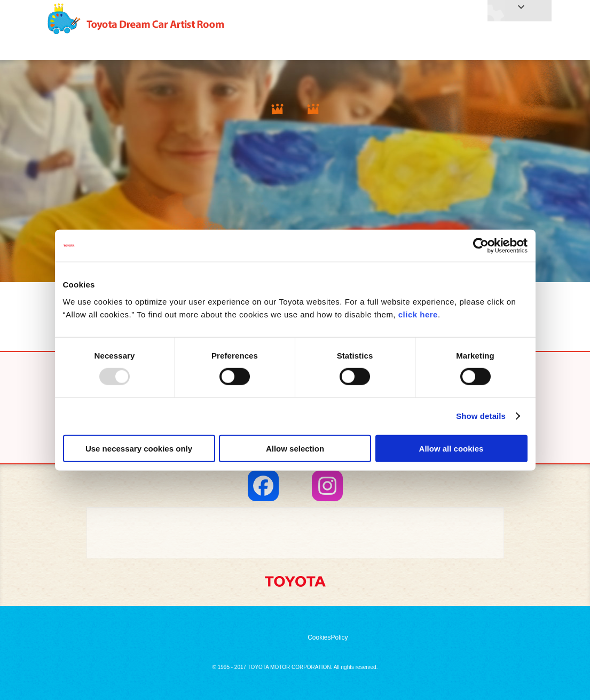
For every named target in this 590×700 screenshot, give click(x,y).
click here (418, 314)
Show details (481, 416)
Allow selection (295, 448)
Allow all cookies (451, 448)
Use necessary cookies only (139, 448)
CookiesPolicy (328, 637)
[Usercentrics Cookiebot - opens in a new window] (481, 246)
